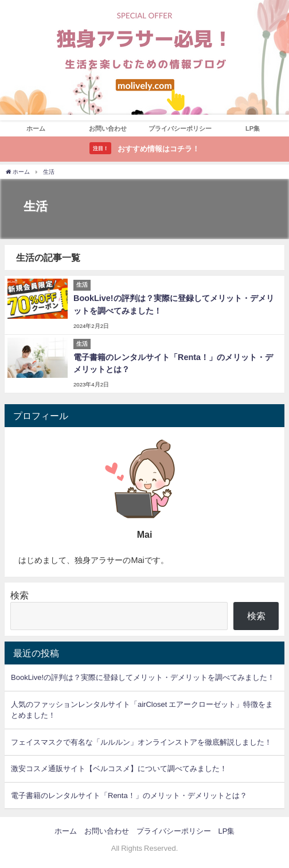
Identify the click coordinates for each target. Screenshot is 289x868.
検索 (19, 595)
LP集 (253, 128)
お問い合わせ (108, 128)
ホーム (36, 128)
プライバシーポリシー (180, 128)
